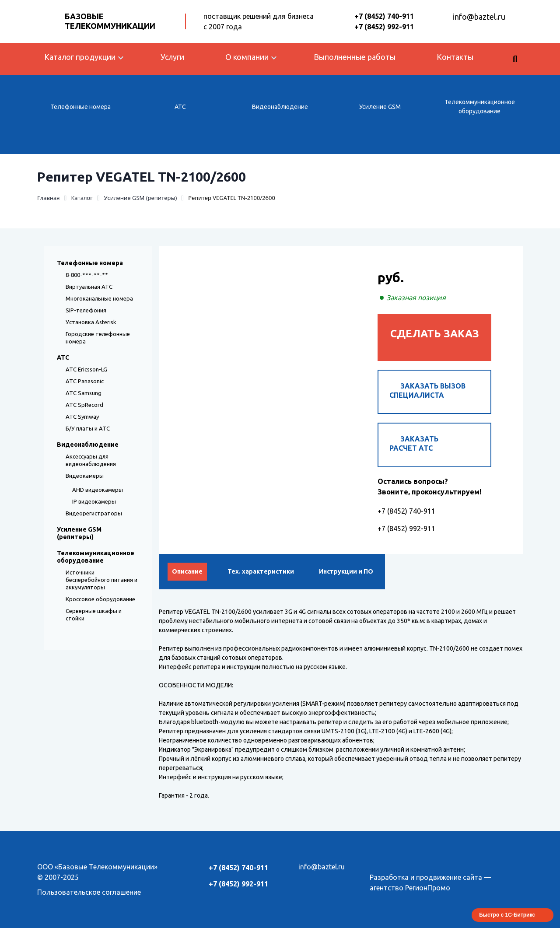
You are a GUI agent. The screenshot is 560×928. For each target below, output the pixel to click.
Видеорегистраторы (94, 513)
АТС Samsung (84, 393)
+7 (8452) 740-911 (384, 16)
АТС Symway (82, 417)
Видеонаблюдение (280, 107)
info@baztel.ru (479, 17)
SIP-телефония (86, 310)
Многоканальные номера (99, 298)
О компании (247, 57)
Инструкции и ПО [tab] (346, 571)
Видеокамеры (85, 476)
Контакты (455, 57)
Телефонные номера (80, 107)
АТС (180, 107)
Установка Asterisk (91, 322)
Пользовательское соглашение (89, 892)
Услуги (172, 57)
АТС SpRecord (84, 405)
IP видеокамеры (94, 501)
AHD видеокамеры (98, 490)
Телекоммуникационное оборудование (480, 107)
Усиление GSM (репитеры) (79, 533)
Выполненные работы (355, 57)
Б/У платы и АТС (88, 428)
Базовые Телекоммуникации (110, 21)
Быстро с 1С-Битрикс (507, 915)
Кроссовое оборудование (100, 599)
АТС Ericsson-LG (86, 369)
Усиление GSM (380, 107)
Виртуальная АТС (89, 287)
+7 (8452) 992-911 (384, 27)
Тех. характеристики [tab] (261, 571)
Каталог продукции (80, 57)
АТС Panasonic (85, 381)
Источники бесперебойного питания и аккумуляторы (101, 580)
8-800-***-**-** (87, 275)
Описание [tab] (187, 571)
